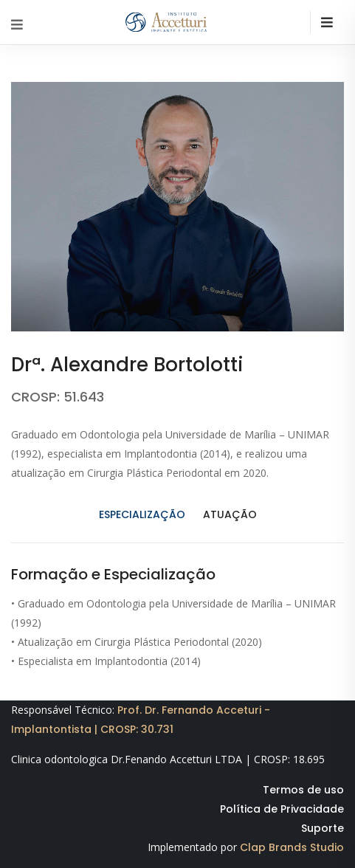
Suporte (323, 828)
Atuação (230, 514)
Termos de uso (303, 790)
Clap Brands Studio (292, 847)
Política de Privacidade (282, 809)
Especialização (142, 514)
